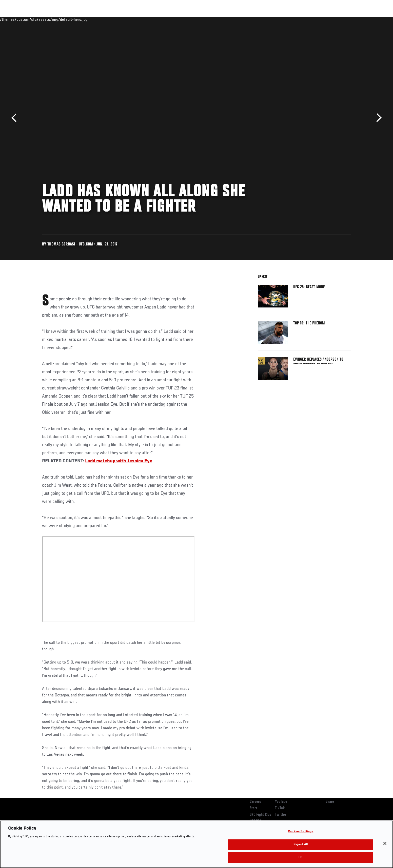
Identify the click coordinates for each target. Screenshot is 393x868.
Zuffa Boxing (317, 19)
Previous (16, 118)
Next (377, 118)
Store (254, 808)
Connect (273, 19)
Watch (293, 19)
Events (36, 19)
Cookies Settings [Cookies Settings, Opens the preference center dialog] (301, 832)
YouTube (281, 802)
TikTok (280, 808)
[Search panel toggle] (354, 19)
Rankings (58, 19)
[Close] (385, 843)
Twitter (281, 815)
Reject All (301, 845)
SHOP (340, 19)
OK (301, 857)
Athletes (80, 19)
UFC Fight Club (260, 815)
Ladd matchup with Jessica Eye (119, 461)
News (100, 19)
